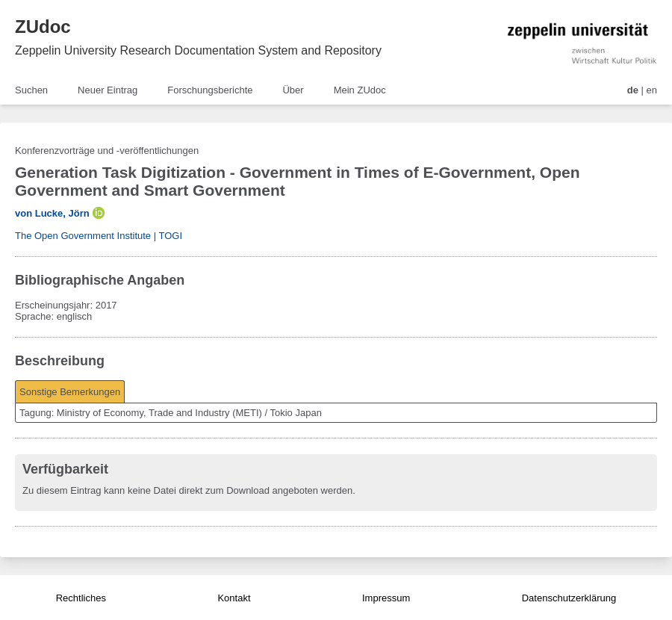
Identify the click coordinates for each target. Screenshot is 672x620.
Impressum (386, 598)
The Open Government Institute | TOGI (99, 236)
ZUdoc (43, 27)
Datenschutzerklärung (569, 598)
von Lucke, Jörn (52, 213)
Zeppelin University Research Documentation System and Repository (198, 50)
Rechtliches (81, 598)
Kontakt (234, 598)
